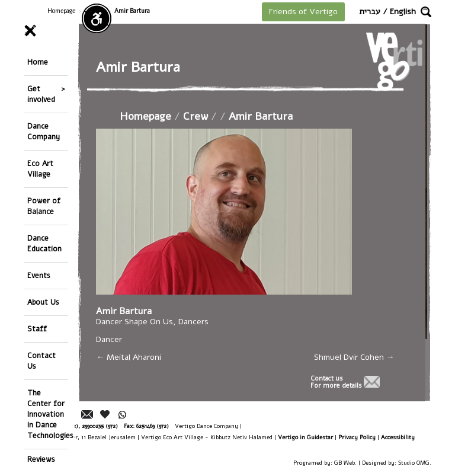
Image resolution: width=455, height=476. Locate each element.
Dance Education (44, 243)
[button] (426, 12)
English (403, 12)
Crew (197, 116)
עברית (370, 12)
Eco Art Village (40, 169)
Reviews (41, 459)
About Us (43, 302)
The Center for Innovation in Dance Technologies (48, 414)
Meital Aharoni (130, 357)
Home (38, 62)
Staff (37, 329)
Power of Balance (44, 206)
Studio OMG (414, 463)
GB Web (345, 463)
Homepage (61, 11)
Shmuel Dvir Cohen (354, 357)
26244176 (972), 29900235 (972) (80, 426)
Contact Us (41, 361)
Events (39, 275)
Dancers (195, 322)
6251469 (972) (153, 426)
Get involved (41, 94)
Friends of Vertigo (303, 12)
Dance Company (44, 131)
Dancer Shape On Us (136, 322)
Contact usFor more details (336, 382)
